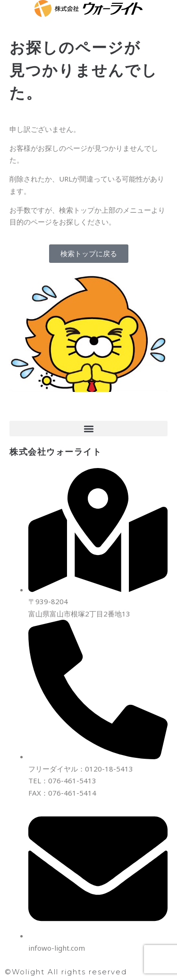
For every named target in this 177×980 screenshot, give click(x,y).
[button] (88, 429)
